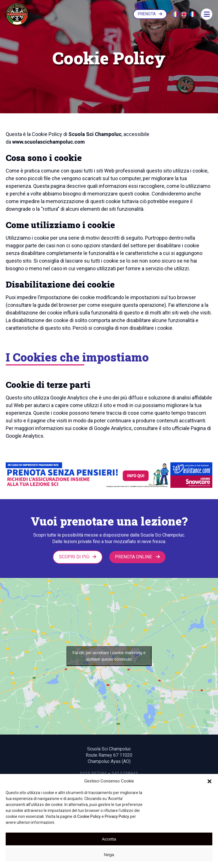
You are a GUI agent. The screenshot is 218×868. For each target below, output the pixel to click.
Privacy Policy (117, 816)
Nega (109, 855)
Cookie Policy (89, 816)
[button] (209, 781)
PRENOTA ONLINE (137, 557)
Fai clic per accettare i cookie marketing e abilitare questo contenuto (109, 656)
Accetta (109, 839)
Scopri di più (78, 557)
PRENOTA (150, 14)
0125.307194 (93, 773)
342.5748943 (125, 773)
